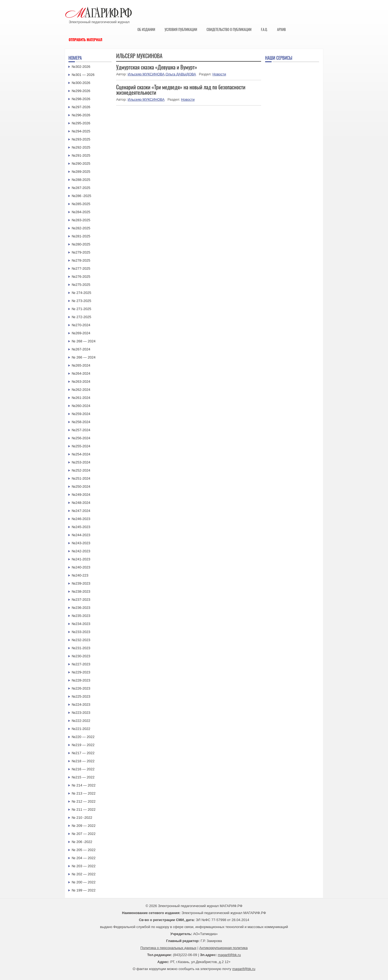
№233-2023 (81, 632)
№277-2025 (81, 268)
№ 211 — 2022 (84, 809)
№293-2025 (81, 139)
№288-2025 (81, 180)
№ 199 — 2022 (84, 890)
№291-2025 (81, 155)
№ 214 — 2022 (84, 785)
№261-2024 (81, 398)
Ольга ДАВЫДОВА (181, 74)
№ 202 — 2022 (84, 874)
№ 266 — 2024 (84, 357)
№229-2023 (81, 672)
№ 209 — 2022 (84, 826)
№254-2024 (81, 454)
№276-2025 (81, 277)
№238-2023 (81, 591)
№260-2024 (81, 406)
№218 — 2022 (83, 761)
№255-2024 (81, 446)
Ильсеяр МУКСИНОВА (146, 74)
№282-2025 (81, 228)
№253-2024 (81, 462)
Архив (281, 29)
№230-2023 (81, 656)
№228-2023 (81, 680)
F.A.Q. (264, 29)
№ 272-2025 (82, 317)
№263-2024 (81, 382)
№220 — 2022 (83, 737)
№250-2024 (81, 487)
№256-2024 (81, 438)
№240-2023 (81, 567)
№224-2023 (81, 705)
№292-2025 (81, 147)
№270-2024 (81, 325)
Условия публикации (181, 29)
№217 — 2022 (83, 753)
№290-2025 (81, 164)
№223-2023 (81, 713)
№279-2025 (81, 252)
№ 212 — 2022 (84, 801)
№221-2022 (81, 729)
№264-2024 (81, 373)
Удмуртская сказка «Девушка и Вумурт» (157, 67)
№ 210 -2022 (82, 818)
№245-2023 (81, 527)
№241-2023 (81, 559)
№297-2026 (81, 107)
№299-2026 (81, 91)
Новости (219, 74)
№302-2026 (81, 67)
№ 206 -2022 (82, 842)
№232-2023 (81, 640)
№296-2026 (81, 115)
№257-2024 (81, 430)
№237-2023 (81, 600)
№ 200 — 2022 (84, 882)
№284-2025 (81, 212)
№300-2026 (81, 83)
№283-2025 (81, 220)
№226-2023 (81, 688)
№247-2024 (81, 511)
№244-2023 (81, 535)
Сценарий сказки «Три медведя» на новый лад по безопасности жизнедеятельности (181, 90)
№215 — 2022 (83, 777)
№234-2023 (81, 624)
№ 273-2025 (82, 301)
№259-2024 (81, 414)
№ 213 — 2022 (84, 793)
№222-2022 (81, 721)
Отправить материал (86, 40)
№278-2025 (81, 260)
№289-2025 (81, 172)
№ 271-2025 (82, 309)
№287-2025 (81, 188)
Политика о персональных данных (168, 948)
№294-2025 (81, 131)
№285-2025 (81, 204)
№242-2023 (81, 551)
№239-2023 (81, 583)
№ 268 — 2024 (84, 341)
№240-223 (80, 575)
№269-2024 (81, 333)
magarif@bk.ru (229, 955)
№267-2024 (81, 349)
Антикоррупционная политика (224, 948)
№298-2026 (81, 99)
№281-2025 (81, 236)
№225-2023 (81, 696)
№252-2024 (81, 470)
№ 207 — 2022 (84, 834)
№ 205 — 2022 (84, 850)
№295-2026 (81, 123)
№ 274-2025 (82, 293)
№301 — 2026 (83, 75)
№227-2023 (81, 664)
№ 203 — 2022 (84, 866)
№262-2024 (81, 390)
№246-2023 (81, 519)
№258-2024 (81, 422)
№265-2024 (81, 365)
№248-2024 (81, 503)
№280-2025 (81, 244)
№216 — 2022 (83, 769)
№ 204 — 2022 (84, 858)
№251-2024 (81, 478)
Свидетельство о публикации (229, 29)
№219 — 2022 (83, 745)
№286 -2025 (82, 196)
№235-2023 (81, 616)
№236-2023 (81, 608)
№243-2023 (81, 543)
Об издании (146, 29)
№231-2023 (81, 648)
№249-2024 (81, 495)
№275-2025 (81, 285)
